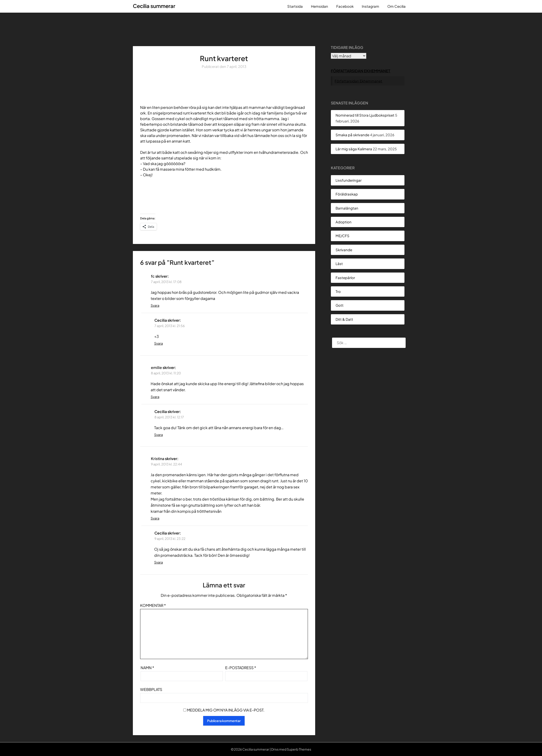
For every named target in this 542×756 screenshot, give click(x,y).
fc (153, 276)
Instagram (370, 6)
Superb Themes (299, 749)
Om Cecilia (396, 6)
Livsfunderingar (349, 180)
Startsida (295, 6)
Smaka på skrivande (352, 135)
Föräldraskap (347, 194)
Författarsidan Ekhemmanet (361, 71)
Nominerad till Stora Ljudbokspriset (365, 115)
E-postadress (241, 668)
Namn (147, 668)
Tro (338, 291)
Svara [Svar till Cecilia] (159, 343)
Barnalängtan (347, 208)
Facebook (345, 6)
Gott (340, 305)
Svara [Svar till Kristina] (155, 518)
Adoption (344, 222)
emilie (156, 367)
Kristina (158, 459)
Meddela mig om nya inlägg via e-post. (226, 710)
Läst (339, 264)
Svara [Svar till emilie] (155, 397)
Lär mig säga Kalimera (354, 149)
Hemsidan (320, 6)
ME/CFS (342, 236)
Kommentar (153, 605)
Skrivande (344, 250)
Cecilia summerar (154, 6)
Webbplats (151, 689)
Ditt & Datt (344, 319)
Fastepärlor (345, 278)
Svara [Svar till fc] (155, 305)
